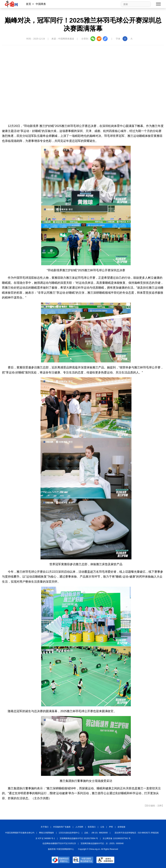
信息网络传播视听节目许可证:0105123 (59, 843)
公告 (102, 827)
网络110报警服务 (47, 833)
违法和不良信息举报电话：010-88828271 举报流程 (137, 833)
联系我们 (92, 827)
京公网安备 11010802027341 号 (117, 838)
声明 (111, 827)
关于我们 (45, 827)
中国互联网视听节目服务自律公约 (20, 833)
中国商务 (41, 4)
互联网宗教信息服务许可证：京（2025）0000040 (102, 843)
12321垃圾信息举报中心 (69, 833)
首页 (29, 4)
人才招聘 (79, 827)
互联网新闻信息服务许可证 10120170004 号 (79, 838)
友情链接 (121, 827)
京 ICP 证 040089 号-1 (45, 838)
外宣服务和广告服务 (62, 827)
